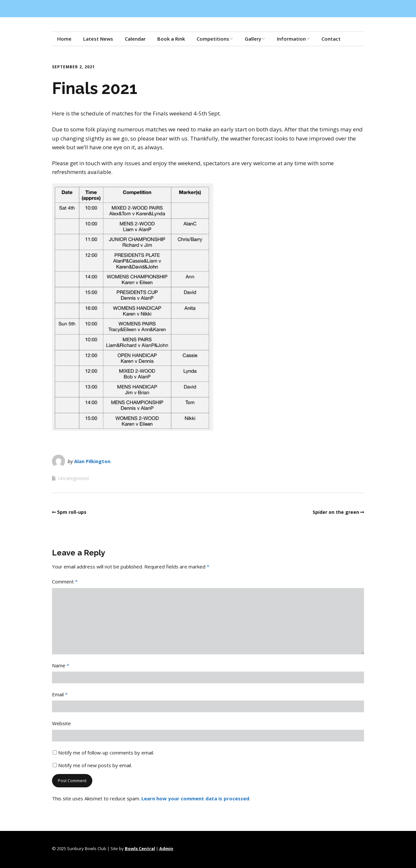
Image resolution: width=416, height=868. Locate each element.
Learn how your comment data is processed (195, 798)
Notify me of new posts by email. (95, 765)
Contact (331, 39)
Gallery (253, 39)
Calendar (135, 39)
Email (60, 694)
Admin (166, 848)
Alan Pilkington (92, 461)
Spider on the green (336, 512)
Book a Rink (171, 39)
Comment (65, 581)
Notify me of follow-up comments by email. (106, 753)
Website (61, 723)
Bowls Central (140, 848)
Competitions (213, 39)
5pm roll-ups (72, 512)
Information (291, 39)
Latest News (98, 39)
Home (64, 39)
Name (61, 665)
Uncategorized (73, 478)
